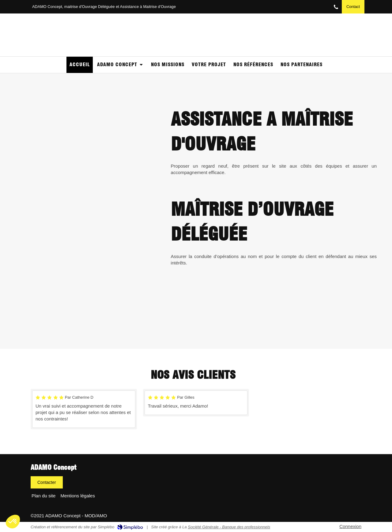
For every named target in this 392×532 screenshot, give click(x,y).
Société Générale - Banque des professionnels (229, 527)
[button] (13, 522)
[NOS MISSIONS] (168, 65)
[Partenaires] (302, 65)
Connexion (350, 526)
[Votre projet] (209, 65)
